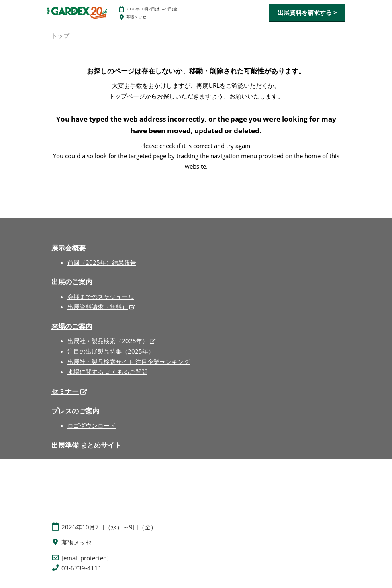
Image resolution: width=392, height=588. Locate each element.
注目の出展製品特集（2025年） (111, 351)
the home (307, 156)
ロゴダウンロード (92, 425)
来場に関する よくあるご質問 (107, 372)
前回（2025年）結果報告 (102, 262)
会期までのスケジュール (101, 297)
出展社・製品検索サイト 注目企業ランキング (129, 362)
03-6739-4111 (82, 568)
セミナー (65, 391)
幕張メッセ (136, 17)
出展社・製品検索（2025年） (108, 341)
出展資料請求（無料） (98, 307)
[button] (307, 13)
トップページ (127, 96)
